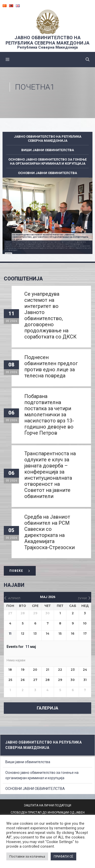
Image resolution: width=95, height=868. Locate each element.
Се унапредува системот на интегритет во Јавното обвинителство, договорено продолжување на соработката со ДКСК (50, 315)
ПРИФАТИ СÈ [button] (63, 856)
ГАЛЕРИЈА (48, 708)
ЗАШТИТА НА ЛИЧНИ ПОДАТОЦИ (48, 805)
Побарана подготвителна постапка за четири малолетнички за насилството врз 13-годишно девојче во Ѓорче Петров (49, 415)
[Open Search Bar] (88, 60)
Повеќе (8, 254)
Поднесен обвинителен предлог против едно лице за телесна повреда (51, 366)
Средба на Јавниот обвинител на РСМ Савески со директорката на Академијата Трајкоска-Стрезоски (50, 532)
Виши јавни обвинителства (48, 150)
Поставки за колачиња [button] (27, 856)
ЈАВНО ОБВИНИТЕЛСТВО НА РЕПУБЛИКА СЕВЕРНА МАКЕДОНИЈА (48, 40)
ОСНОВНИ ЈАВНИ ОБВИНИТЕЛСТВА (48, 173)
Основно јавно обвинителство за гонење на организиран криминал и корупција (48, 161)
